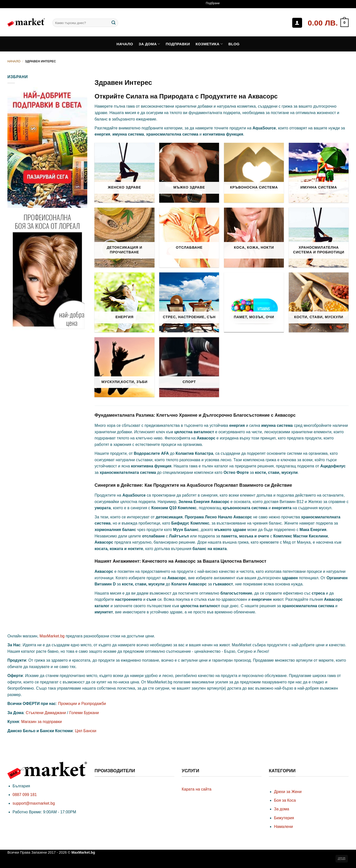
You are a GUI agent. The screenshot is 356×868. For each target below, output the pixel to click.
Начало (125, 44)
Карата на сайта (197, 789)
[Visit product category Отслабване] (189, 238)
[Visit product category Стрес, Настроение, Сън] (189, 302)
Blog (234, 44)
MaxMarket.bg (52, 636)
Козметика (209, 44)
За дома (149, 44)
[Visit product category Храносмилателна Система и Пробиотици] (319, 238)
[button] (328, 23)
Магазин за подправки (42, 722)
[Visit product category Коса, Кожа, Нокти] (254, 238)
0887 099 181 (25, 795)
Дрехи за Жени (288, 792)
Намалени (283, 827)
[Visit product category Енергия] (124, 302)
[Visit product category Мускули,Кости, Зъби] (124, 367)
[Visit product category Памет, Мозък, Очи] (254, 302)
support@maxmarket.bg (34, 803)
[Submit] (113, 23)
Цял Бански (86, 731)
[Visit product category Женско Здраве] (124, 173)
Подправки (178, 44)
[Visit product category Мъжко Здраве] (189, 173)
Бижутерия (284, 818)
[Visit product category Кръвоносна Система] (254, 173)
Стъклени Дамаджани (46, 713)
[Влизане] (297, 23)
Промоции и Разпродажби (82, 704)
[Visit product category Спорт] (189, 367)
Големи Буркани (84, 713)
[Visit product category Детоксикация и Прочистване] (124, 238)
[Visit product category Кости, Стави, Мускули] (319, 302)
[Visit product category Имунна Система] (319, 173)
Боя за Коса (285, 800)
